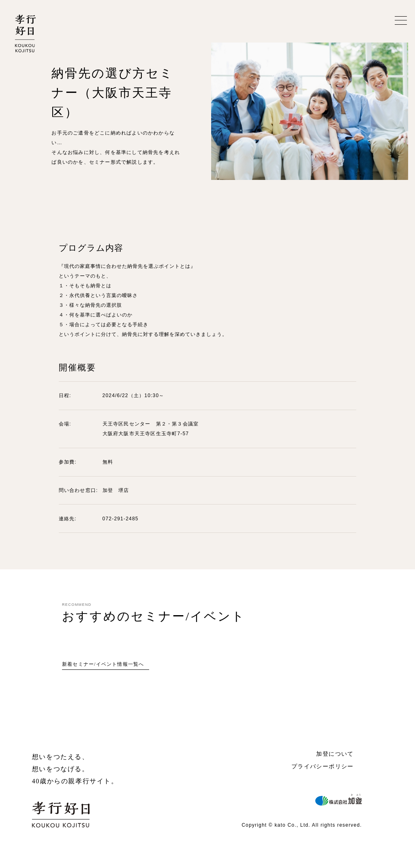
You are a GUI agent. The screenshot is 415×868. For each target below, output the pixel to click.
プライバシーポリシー (323, 766)
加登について (335, 754)
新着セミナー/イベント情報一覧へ (103, 664)
